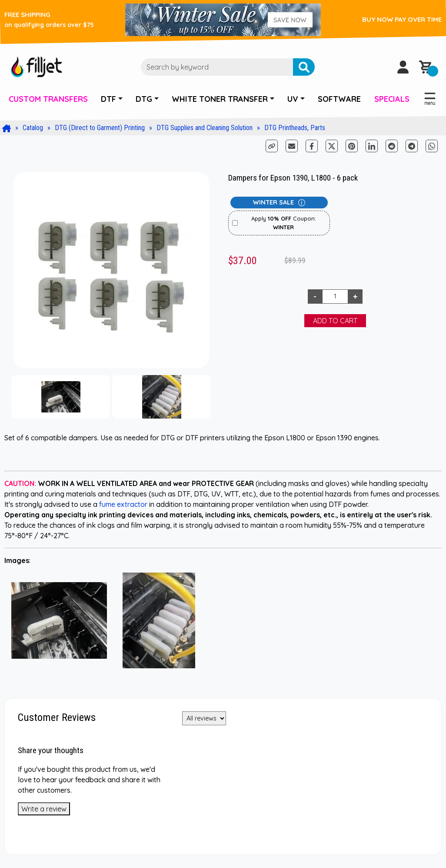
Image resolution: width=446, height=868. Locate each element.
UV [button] (293, 99)
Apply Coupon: (284, 223)
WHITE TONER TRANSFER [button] (220, 99)
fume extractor (123, 504)
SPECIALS (392, 99)
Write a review (44, 809)
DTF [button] (108, 99)
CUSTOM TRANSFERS (48, 99)
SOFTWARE (339, 99)
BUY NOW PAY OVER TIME (402, 19)
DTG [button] (144, 99)
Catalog (33, 128)
